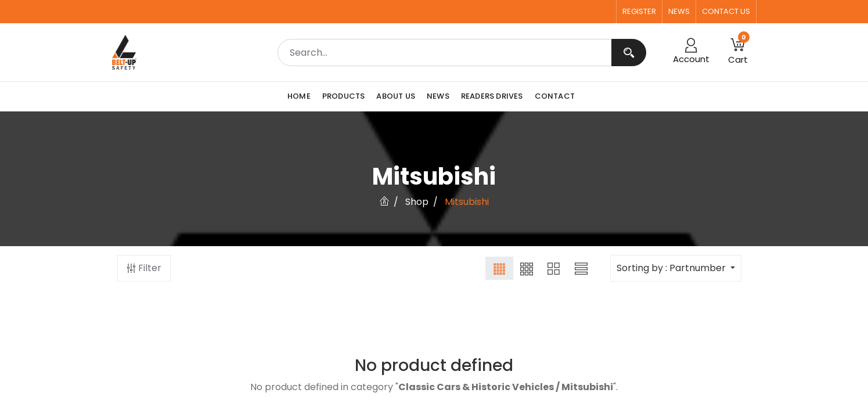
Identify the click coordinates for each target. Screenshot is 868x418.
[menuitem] (302, 96)
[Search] (629, 53)
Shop (417, 202)
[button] (738, 52)
